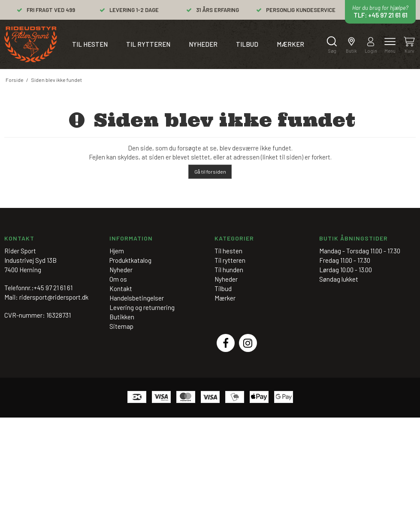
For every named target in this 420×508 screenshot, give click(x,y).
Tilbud (247, 44)
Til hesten (90, 44)
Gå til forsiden (210, 171)
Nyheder (203, 44)
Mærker (290, 44)
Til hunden (229, 270)
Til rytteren (148, 44)
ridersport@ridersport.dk (54, 297)
